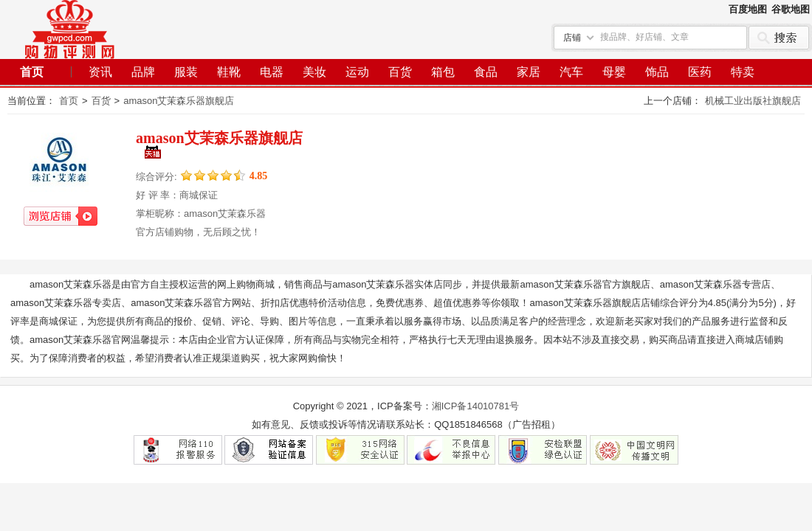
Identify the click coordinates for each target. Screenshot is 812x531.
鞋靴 (229, 72)
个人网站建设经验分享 (70, 29)
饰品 (657, 72)
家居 (529, 72)
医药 (700, 72)
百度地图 (748, 9)
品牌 (143, 72)
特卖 (743, 72)
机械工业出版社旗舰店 (753, 101)
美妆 (314, 72)
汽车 (571, 72)
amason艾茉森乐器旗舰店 (179, 101)
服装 (186, 72)
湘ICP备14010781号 (476, 406)
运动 (357, 72)
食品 (486, 72)
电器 (272, 72)
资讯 (100, 72)
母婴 (614, 72)
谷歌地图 (791, 9)
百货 (400, 72)
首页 (32, 72)
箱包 (443, 72)
